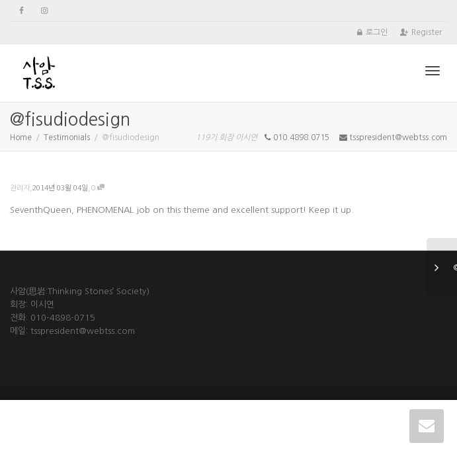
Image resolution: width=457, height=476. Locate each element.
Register (427, 32)
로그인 (377, 32)
